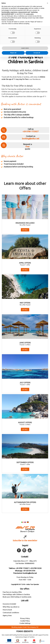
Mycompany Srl (33, 627)
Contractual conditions (11, 613)
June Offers (25, 343)
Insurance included (25, 223)
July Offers (25, 383)
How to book (7, 610)
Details (25, 230)
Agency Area (7, 615)
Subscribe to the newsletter (25, 540)
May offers (25, 303)
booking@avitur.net (31, 139)
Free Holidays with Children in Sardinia (16, 594)
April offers (25, 263)
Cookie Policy (25, 621)
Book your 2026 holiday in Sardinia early (17, 597)
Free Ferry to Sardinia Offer (12, 592)
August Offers (25, 422)
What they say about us (11, 607)
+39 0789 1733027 (31, 131)
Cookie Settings (25, 623)
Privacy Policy (25, 618)
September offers (25, 462)
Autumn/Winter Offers (25, 502)
